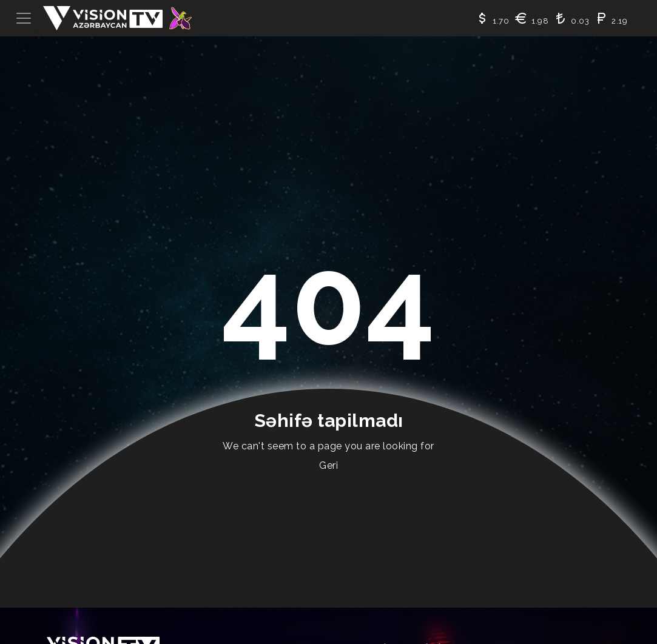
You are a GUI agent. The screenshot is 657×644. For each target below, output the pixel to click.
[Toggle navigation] (24, 18)
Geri (328, 465)
